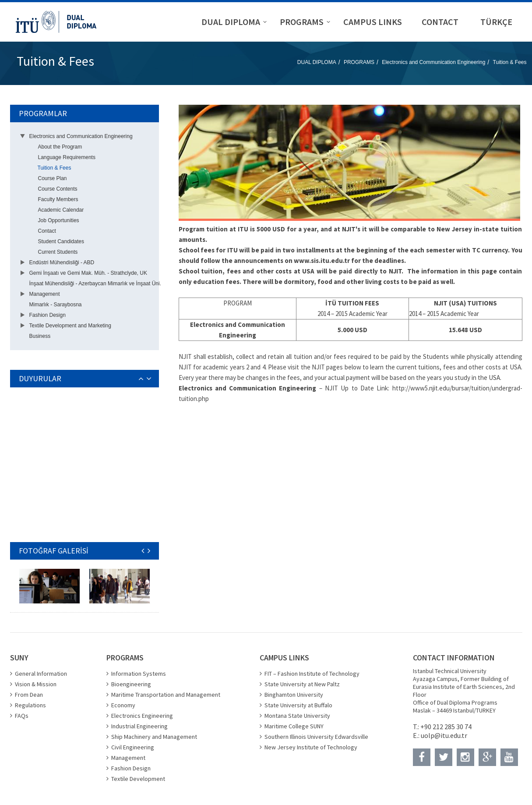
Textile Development (138, 779)
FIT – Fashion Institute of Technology (312, 674)
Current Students (58, 252)
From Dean (29, 695)
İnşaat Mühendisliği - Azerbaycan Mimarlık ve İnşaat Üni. (95, 284)
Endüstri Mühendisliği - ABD (62, 262)
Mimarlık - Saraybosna (56, 305)
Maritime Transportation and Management (166, 695)
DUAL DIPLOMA (317, 62)
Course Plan (53, 178)
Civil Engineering (133, 747)
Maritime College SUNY (294, 726)
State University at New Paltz (302, 684)
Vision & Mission (36, 684)
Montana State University (297, 716)
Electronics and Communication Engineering (433, 62)
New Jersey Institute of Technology (311, 747)
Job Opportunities (59, 220)
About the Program (60, 147)
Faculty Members (58, 199)
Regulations (30, 705)
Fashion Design (48, 315)
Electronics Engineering (142, 716)
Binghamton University (294, 695)
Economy (123, 705)
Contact (47, 231)
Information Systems (139, 674)
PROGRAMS (359, 62)
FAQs (22, 716)
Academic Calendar (61, 210)
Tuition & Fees (510, 62)
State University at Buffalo (298, 705)
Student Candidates (61, 241)
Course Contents (58, 189)
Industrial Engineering (139, 726)
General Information (41, 674)
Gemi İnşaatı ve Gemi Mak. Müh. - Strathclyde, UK (88, 273)
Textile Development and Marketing (70, 326)
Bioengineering (131, 684)
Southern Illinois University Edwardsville (316, 737)
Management (45, 294)
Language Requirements (67, 157)
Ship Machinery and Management (154, 737)
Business (40, 336)
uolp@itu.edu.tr (444, 735)
